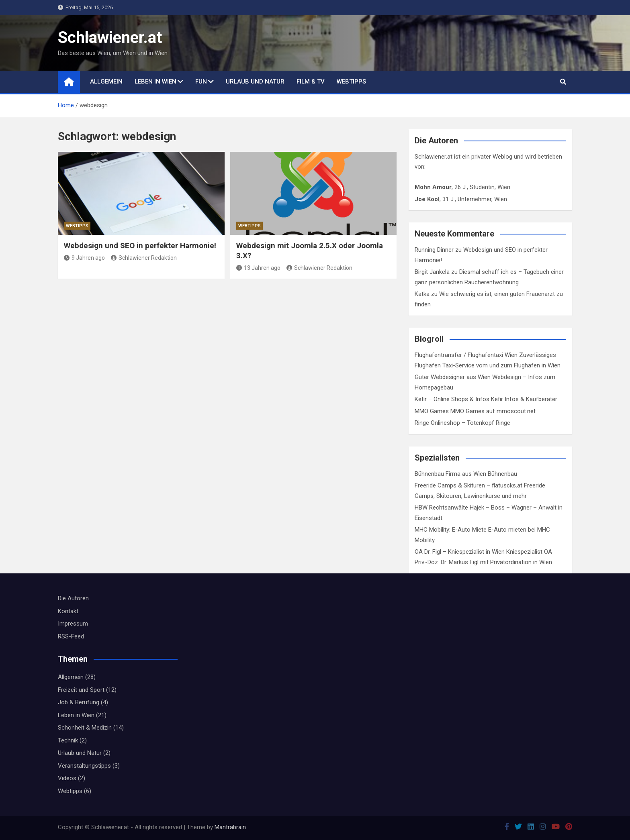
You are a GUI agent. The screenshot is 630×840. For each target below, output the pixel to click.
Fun (201, 82)
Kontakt (68, 611)
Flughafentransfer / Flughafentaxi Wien (466, 355)
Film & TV (311, 82)
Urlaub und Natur (255, 82)
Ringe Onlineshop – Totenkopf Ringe (462, 423)
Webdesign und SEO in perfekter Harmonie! (140, 246)
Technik (68, 740)
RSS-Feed (71, 636)
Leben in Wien (155, 82)
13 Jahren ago (258, 268)
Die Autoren (73, 598)
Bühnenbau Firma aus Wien (450, 474)
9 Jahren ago (84, 258)
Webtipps (351, 82)
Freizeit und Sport (81, 690)
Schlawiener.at (110, 38)
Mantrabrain (230, 827)
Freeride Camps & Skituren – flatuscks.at (468, 485)
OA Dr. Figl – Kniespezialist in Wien (460, 552)
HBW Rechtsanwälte (441, 508)
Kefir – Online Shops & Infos (452, 399)
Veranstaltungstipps (84, 766)
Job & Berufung (79, 702)
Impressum (73, 624)
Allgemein (106, 82)
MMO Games (432, 411)
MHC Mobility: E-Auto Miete (451, 530)
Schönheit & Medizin (85, 728)
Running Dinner (434, 250)
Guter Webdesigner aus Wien (453, 377)
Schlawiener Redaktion (144, 258)
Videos (67, 778)
